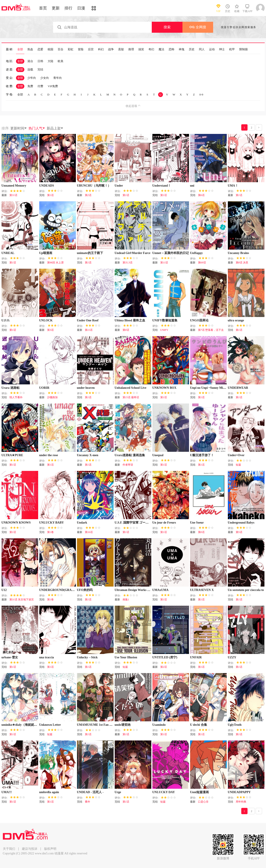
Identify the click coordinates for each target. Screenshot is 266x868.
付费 (40, 86)
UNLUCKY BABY (52, 523)
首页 (43, 8)
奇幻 (151, 49)
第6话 (201, 195)
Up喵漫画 (46, 253)
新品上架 (55, 128)
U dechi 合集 (199, 725)
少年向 (32, 78)
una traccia (47, 657)
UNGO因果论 (199, 320)
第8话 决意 (242, 263)
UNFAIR (196, 657)
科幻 (101, 49)
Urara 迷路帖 (11, 388)
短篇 (238, 465)
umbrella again (49, 792)
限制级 (244, 49)
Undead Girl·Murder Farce (133, 253)
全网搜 (198, 27)
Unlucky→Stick (87, 657)
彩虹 (71, 49)
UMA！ (233, 186)
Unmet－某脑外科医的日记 (171, 253)
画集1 (126, 600)
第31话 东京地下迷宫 (22, 600)
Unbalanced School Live (131, 388)
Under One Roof (88, 320)
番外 (87, 802)
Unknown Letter (50, 725)
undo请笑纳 (123, 725)
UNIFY (164, 330)
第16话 (89, 532)
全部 (20, 49)
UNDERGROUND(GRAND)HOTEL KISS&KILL (73, 590)
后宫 (91, 49)
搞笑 (141, 49)
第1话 (50, 195)
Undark (82, 523)
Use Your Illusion (126, 657)
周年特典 (241, 802)
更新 (56, 8)
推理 (131, 49)
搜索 (167, 27)
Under (119, 186)
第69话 (202, 263)
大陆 (50, 61)
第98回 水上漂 (55, 263)
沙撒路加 (52, 397)
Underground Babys (241, 523)
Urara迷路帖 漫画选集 (130, 455)
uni (192, 186)
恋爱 (40, 49)
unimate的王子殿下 (90, 253)
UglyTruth (235, 725)
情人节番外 (16, 397)
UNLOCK (46, 320)
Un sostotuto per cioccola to (246, 590)
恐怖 (171, 49)
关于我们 (9, 849)
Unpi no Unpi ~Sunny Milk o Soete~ (214, 388)
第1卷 (50, 532)
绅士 (222, 49)
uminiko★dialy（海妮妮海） (21, 725)
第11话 (164, 263)
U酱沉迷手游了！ (202, 455)
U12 (4, 590)
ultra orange (236, 320)
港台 (30, 61)
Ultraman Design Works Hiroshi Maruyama (144, 590)
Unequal (158, 455)
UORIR (44, 388)
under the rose (49, 455)
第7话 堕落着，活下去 (211, 330)
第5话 (239, 532)
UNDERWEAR (238, 388)
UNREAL (8, 253)
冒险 (81, 49)
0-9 (201, 95)
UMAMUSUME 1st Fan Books (97, 725)
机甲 (232, 49)
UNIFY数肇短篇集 (165, 320)
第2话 (88, 195)
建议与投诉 (30, 849)
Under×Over (236, 455)
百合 (61, 49)
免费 (30, 86)
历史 (192, 49)
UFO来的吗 (85, 590)
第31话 (13, 195)
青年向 (58, 78)
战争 (111, 49)
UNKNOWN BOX (164, 388)
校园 (50, 49)
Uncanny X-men (88, 455)
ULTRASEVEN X (202, 590)
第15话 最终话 (131, 397)
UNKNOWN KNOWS (16, 523)
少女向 (45, 78)
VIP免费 (53, 86)
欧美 (61, 61)
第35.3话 (128, 263)
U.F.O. (6, 320)
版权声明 (50, 849)
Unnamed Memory (14, 186)
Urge (118, 792)
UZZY (232, 657)
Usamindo (159, 725)
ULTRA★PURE (12, 455)
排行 (68, 8)
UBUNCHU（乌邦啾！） (94, 186)
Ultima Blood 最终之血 (130, 320)
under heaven (86, 388)
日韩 (40, 61)
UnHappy (196, 253)
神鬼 (182, 49)
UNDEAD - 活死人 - (90, 792)
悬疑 (121, 49)
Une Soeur (197, 523)
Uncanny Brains (238, 253)
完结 (40, 69)
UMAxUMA (161, 590)
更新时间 (19, 128)
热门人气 (37, 128)
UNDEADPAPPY (239, 792)
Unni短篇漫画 (200, 792)
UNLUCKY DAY (164, 792)
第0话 (126, 330)
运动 (212, 49)
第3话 (50, 330)
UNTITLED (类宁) (165, 657)
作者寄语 (128, 465)
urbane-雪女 (10, 657)
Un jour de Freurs (164, 523)
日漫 (81, 8)
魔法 (161, 49)
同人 (202, 49)
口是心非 (203, 802)
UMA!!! (7, 792)
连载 (30, 69)
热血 (30, 49)
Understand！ (162, 186)
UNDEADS (47, 186)
